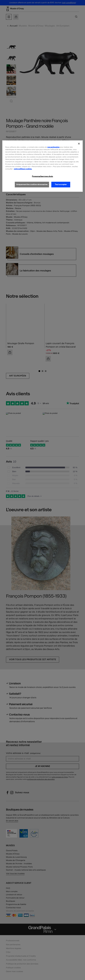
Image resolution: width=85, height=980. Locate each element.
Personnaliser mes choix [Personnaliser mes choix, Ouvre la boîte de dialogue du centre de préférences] (42, 176)
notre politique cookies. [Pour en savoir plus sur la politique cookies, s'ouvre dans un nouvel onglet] (23, 169)
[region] (42, 166)
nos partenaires (53, 147)
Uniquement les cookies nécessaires (32, 184)
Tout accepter (61, 184)
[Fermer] (79, 144)
